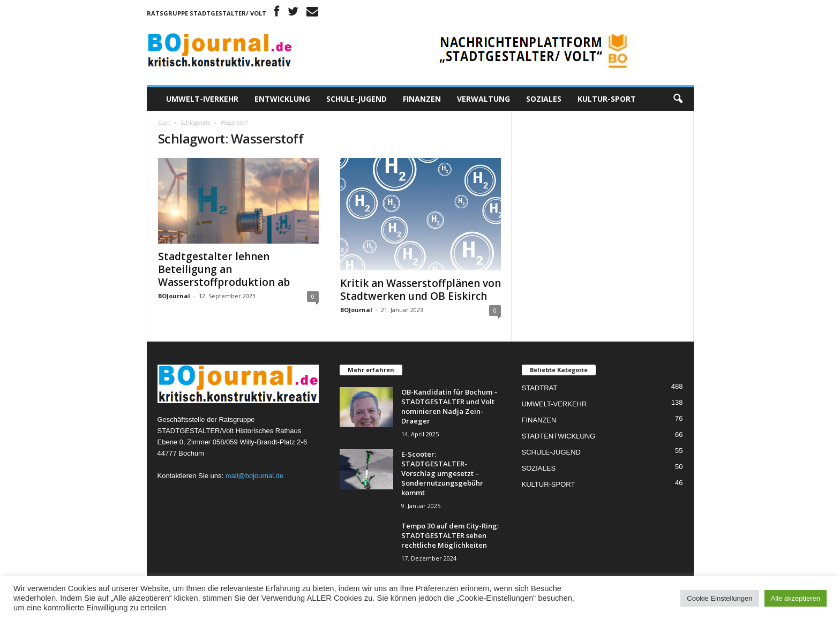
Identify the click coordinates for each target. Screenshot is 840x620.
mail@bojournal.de (255, 476)
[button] (678, 99)
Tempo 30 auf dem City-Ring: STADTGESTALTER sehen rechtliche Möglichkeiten (450, 535)
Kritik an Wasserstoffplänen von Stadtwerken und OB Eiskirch (421, 290)
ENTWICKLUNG (282, 99)
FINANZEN (422, 99)
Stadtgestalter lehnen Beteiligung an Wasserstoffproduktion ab (224, 269)
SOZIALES (544, 99)
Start (164, 123)
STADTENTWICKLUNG (559, 436)
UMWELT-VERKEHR (554, 404)
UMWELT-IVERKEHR (202, 99)
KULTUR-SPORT (607, 99)
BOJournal (174, 296)
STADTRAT (540, 388)
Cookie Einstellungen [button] (719, 598)
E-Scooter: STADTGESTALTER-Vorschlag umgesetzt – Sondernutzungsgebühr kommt (442, 473)
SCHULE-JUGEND (357, 99)
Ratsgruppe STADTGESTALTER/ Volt (207, 13)
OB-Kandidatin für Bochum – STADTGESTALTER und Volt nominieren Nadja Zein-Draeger (449, 406)
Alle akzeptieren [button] (796, 598)
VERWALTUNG (483, 99)
